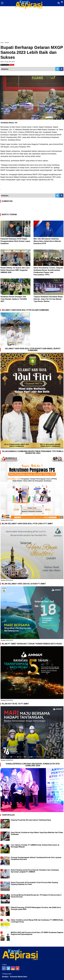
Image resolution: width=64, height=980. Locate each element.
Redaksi (5, 977)
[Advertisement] (32, 15)
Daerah (7, 43)
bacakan (5, 65)
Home (2, 43)
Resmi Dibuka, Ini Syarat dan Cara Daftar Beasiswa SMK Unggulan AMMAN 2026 (15, 270)
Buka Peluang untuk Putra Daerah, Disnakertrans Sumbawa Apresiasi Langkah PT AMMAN (35, 871)
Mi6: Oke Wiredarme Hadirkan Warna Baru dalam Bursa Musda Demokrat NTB (47, 241)
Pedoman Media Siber (19, 977)
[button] (62, 1)
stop (12, 65)
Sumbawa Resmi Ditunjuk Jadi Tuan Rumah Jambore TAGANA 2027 (14, 299)
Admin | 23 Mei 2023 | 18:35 (8, 62)
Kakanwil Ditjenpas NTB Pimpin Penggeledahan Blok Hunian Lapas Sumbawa (15, 241)
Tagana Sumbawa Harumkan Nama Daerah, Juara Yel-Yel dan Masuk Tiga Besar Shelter (48, 299)
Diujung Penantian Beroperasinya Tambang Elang (31, 820)
